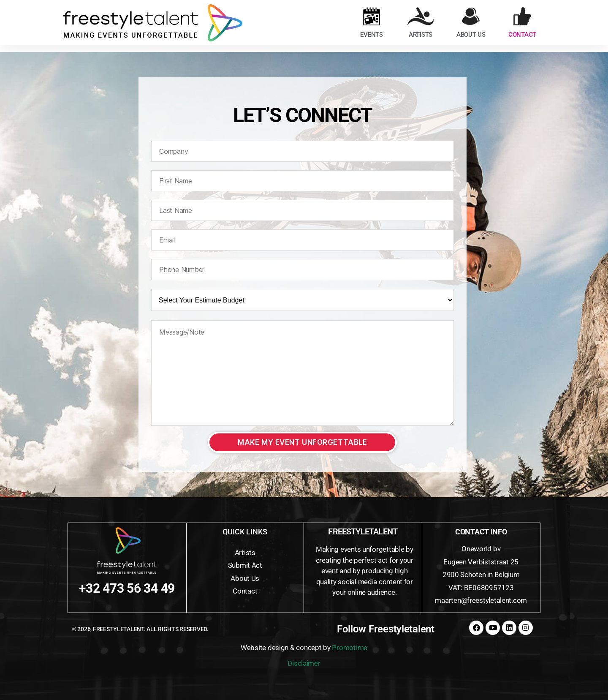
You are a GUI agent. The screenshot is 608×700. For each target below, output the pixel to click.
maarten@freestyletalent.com (481, 600)
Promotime (350, 648)
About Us (245, 578)
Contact (245, 591)
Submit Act (245, 565)
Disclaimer (304, 663)
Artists (245, 553)
